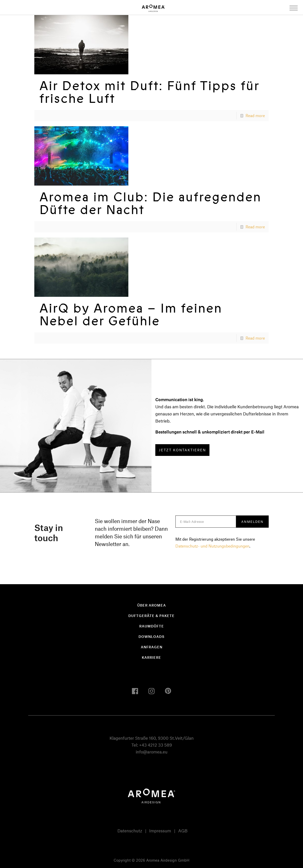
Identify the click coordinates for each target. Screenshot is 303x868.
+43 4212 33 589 (155, 745)
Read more (255, 115)
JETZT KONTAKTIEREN (182, 450)
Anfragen (152, 647)
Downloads (151, 636)
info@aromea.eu (152, 752)
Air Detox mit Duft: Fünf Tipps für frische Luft (149, 92)
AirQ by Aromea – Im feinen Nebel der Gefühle (131, 314)
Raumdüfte (152, 626)
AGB (183, 831)
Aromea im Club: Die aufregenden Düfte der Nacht (150, 203)
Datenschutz (130, 831)
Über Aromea (152, 605)
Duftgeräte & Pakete (151, 616)
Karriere (151, 657)
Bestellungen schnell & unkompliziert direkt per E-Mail (210, 432)
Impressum (160, 831)
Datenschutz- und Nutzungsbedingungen (212, 546)
